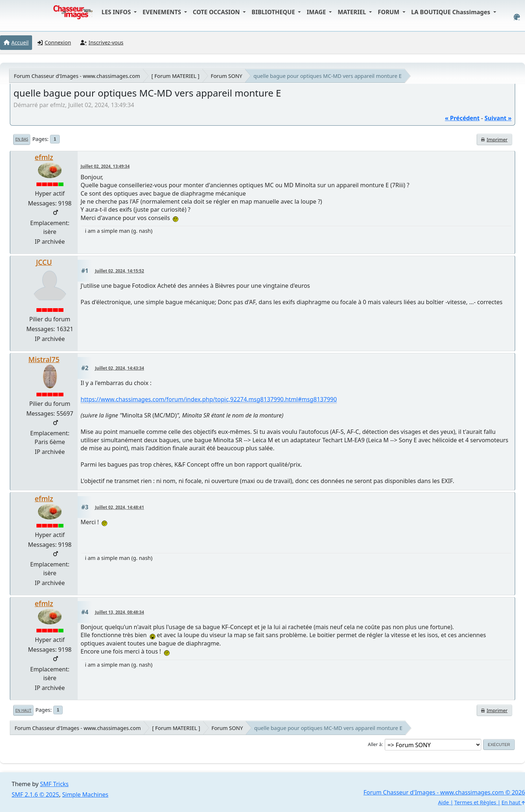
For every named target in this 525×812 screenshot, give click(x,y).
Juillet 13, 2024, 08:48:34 (120, 612)
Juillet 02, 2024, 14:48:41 (120, 507)
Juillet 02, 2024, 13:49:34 (105, 166)
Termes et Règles (475, 802)
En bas (22, 139)
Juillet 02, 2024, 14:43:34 (120, 368)
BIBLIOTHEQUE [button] (274, 12)
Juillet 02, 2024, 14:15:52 (120, 271)
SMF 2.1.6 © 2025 (35, 795)
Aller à (375, 744)
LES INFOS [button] (117, 12)
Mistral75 (44, 359)
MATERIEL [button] (353, 12)
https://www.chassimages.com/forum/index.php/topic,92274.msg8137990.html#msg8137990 (209, 399)
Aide (443, 802)
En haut (23, 710)
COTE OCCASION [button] (217, 12)
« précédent (462, 118)
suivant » (498, 118)
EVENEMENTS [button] (163, 12)
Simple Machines (85, 795)
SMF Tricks (54, 784)
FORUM (389, 12)
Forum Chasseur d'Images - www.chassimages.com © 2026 (444, 792)
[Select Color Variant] (517, 17)
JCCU (44, 262)
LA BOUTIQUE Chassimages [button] (452, 12)
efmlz (44, 157)
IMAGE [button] (317, 12)
